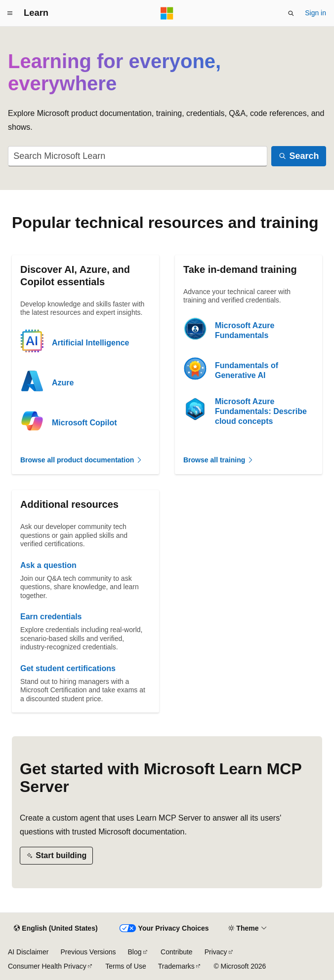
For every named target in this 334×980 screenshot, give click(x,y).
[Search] (299, 156)
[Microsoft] (167, 13)
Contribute (177, 952)
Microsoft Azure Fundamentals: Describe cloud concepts (261, 411)
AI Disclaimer (28, 952)
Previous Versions (88, 952)
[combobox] (138, 156)
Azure (63, 383)
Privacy (216, 952)
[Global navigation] (10, 13)
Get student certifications (68, 668)
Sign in (315, 13)
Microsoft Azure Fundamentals (245, 330)
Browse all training (219, 460)
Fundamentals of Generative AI (247, 370)
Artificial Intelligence (90, 343)
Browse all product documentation (82, 460)
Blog (135, 952)
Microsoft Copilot (84, 423)
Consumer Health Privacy (47, 966)
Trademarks (176, 966)
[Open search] (291, 13)
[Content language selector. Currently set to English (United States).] (56, 929)
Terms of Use (125, 966)
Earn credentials (51, 617)
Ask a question (48, 565)
